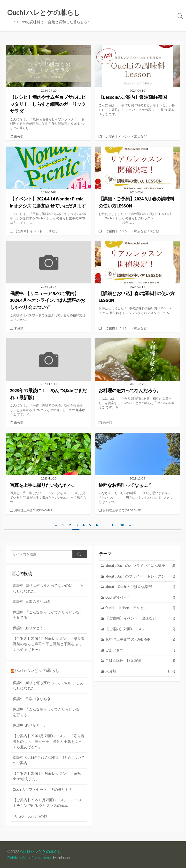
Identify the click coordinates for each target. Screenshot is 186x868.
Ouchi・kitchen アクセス (140, 609)
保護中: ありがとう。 (30, 630)
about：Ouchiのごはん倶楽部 (140, 588)
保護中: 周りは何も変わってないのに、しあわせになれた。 (48, 590)
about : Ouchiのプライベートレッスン (140, 578)
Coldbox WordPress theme (30, 858)
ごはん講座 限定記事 (140, 662)
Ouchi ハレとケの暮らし (37, 672)
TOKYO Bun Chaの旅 (30, 817)
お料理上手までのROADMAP (33, 512)
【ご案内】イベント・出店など (125, 137)
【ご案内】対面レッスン (140, 631)
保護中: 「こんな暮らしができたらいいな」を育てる (48, 616)
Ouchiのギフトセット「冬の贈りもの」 (44, 791)
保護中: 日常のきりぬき (32, 603)
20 (122, 526)
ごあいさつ (140, 652)
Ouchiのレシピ (140, 599)
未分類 (19, 137)
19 (113, 526)
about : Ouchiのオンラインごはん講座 (140, 567)
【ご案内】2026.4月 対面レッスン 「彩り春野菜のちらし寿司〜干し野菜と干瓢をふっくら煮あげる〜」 (49, 645)
